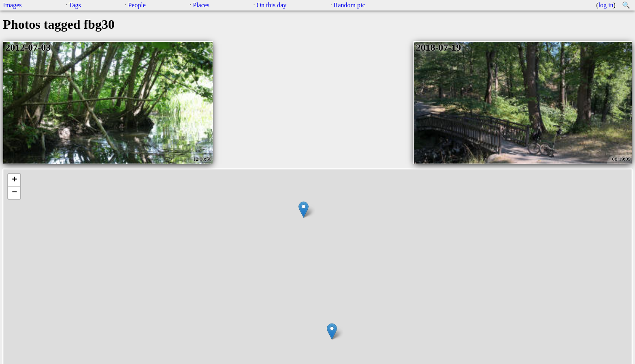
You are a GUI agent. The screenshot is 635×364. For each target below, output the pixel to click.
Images (12, 5)
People (137, 5)
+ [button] (14, 180)
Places (201, 5)
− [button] (14, 193)
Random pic (349, 5)
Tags (75, 5)
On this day (272, 5)
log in (606, 5)
